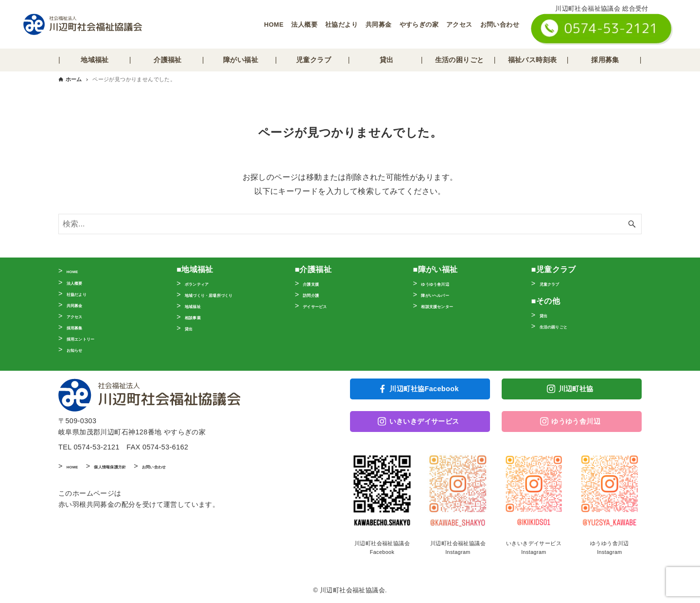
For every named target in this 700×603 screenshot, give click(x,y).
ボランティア (206, 283)
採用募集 (81, 327)
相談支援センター (449, 306)
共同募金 (379, 25)
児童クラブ (557, 283)
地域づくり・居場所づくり (227, 294)
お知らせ (81, 349)
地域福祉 (199, 306)
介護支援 (317, 283)
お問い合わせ (500, 25)
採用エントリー (91, 338)
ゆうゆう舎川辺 (446, 283)
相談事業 (199, 317)
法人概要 (304, 25)
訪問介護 (317, 294)
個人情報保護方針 (132, 470)
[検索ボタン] (632, 224)
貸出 (192, 328)
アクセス (459, 25)
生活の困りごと (564, 326)
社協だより (341, 25)
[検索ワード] (350, 224)
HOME (274, 25)
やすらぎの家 (419, 25)
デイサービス (324, 306)
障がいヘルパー (446, 294)
